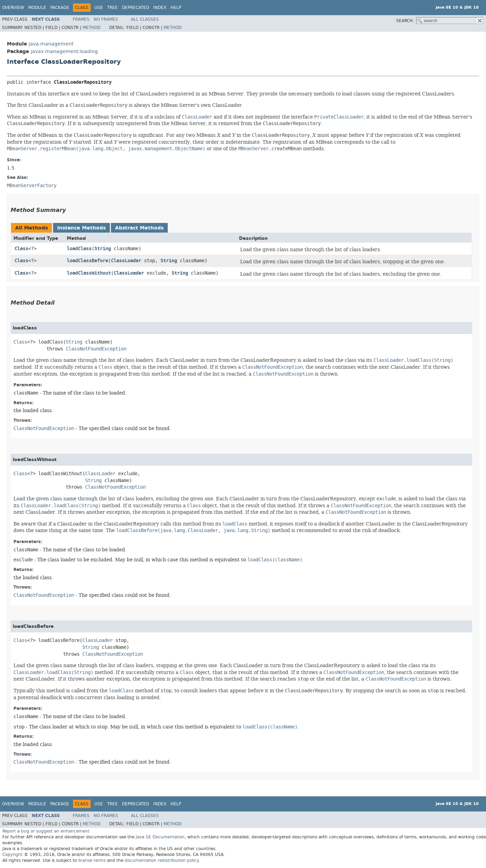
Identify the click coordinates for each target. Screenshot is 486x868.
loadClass (79, 249)
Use (99, 8)
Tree (112, 8)
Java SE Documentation (160, 837)
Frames (81, 19)
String (103, 249)
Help (176, 8)
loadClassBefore (87, 261)
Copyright (13, 855)
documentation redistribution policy (162, 860)
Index (160, 8)
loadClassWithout (89, 273)
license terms (92, 860)
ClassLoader (126, 261)
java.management (51, 44)
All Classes (145, 19)
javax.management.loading (64, 52)
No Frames (106, 19)
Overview (13, 8)
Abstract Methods (139, 228)
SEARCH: (405, 21)
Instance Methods (81, 228)
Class (21, 249)
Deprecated (136, 8)
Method (92, 28)
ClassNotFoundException (96, 349)
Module (37, 8)
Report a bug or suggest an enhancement (46, 831)
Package (60, 8)
